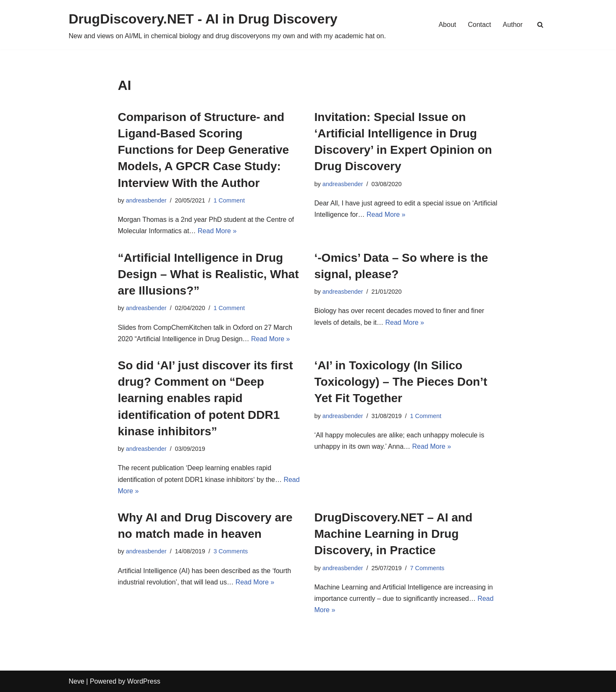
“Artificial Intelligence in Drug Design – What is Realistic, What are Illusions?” (208, 274)
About (447, 25)
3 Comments (231, 551)
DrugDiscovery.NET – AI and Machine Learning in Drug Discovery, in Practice (394, 534)
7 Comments (427, 568)
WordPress (144, 681)
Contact (479, 25)
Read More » (217, 231)
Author (512, 25)
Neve (77, 681)
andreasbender (146, 200)
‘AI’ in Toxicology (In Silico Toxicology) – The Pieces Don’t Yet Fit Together (401, 382)
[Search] (540, 25)
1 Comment (229, 200)
